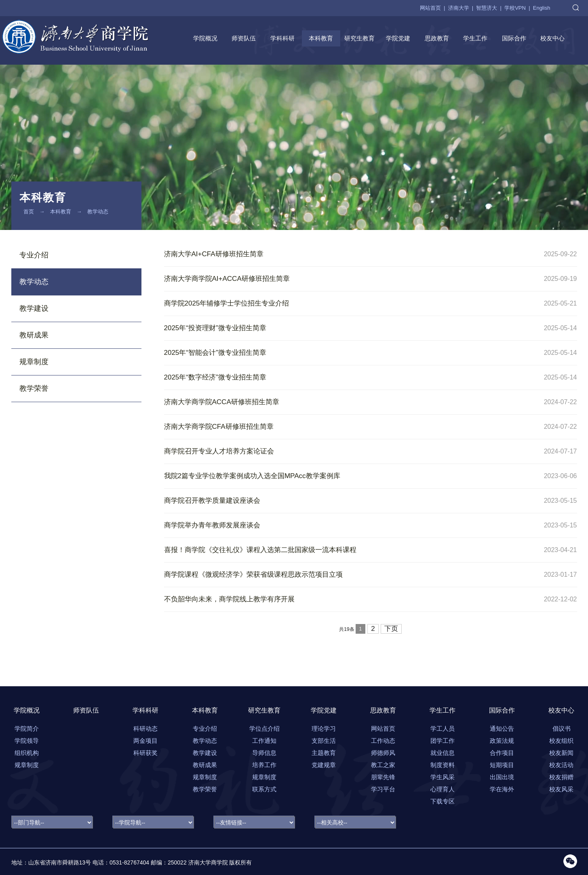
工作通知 (264, 741)
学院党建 (398, 38)
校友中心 (552, 38)
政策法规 (502, 741)
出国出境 (502, 777)
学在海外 (502, 789)
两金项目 (145, 741)
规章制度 (34, 362)
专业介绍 (34, 255)
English (542, 8)
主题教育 (324, 753)
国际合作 (514, 38)
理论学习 (324, 728)
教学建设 (34, 308)
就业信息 (443, 753)
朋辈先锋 (383, 777)
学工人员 (443, 728)
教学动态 (98, 212)
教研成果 (34, 335)
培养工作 (264, 765)
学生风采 (443, 777)
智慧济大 (487, 8)
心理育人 (443, 789)
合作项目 (502, 753)
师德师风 (383, 753)
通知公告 (502, 728)
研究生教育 (359, 38)
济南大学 (459, 8)
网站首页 (430, 8)
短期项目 (502, 765)
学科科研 (282, 38)
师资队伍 (244, 38)
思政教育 (437, 38)
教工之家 (383, 765)
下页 (391, 629)
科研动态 (145, 728)
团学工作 (443, 741)
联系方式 (264, 789)
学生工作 (475, 38)
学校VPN (515, 8)
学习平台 (383, 789)
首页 (29, 212)
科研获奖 (145, 753)
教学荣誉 (34, 388)
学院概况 (205, 38)
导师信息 (264, 753)
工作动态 (383, 741)
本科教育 (321, 38)
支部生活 (324, 741)
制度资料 (443, 765)
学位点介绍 (264, 728)
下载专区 (443, 801)
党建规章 (324, 765)
